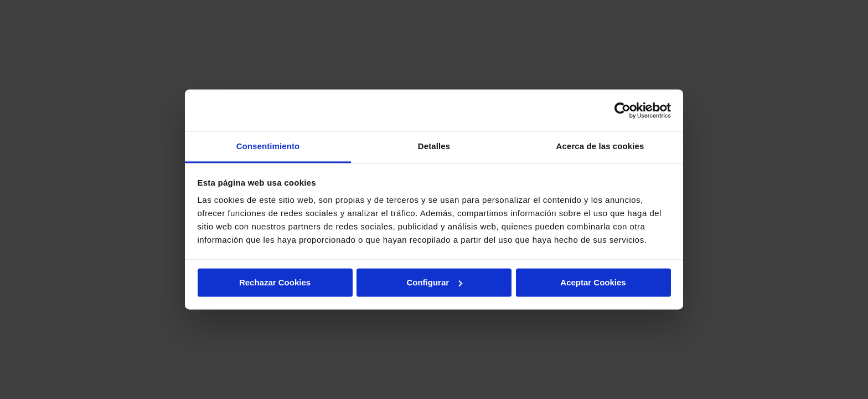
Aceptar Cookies (593, 282)
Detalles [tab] (434, 146)
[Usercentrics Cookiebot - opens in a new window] (622, 110)
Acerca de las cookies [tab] (600, 146)
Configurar (434, 282)
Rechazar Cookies (275, 282)
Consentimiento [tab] (268, 146)
